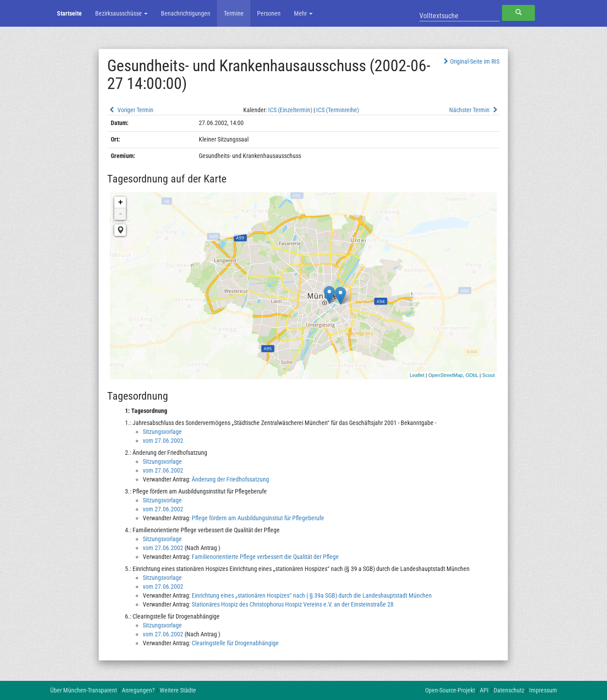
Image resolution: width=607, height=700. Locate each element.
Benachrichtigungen (186, 13)
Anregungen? (138, 690)
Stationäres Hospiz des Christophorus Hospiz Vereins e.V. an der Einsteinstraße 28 (293, 604)
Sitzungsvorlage (162, 432)
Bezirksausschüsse (121, 13)
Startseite (69, 13)
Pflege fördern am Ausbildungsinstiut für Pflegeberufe (258, 518)
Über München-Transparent (84, 690)
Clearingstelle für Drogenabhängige (235, 643)
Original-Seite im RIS (471, 61)
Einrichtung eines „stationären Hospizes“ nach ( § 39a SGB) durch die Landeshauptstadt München (312, 595)
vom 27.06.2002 (163, 441)
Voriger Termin (130, 110)
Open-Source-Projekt (450, 690)
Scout (488, 375)
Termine (234, 13)
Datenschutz (509, 690)
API (484, 690)
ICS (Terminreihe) (338, 110)
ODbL (472, 375)
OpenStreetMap (446, 375)
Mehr (303, 13)
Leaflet (417, 375)
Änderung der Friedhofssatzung (230, 479)
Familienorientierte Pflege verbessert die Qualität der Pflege (265, 557)
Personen (269, 13)
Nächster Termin (474, 110)
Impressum (543, 690)
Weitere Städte (178, 690)
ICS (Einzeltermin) (290, 110)
